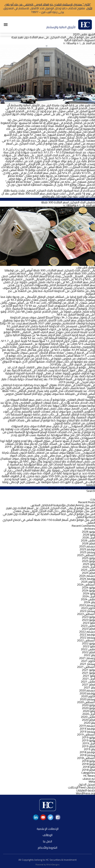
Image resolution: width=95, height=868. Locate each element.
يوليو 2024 (88, 587)
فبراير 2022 (88, 652)
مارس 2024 (88, 599)
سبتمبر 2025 (87, 552)
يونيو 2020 (88, 708)
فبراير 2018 (88, 770)
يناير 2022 (89, 655)
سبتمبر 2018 (87, 755)
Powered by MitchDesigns (47, 865)
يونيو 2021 (88, 673)
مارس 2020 (88, 717)
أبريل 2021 (89, 679)
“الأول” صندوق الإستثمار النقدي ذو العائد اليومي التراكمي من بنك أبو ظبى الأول (48, 6)
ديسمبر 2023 (87, 605)
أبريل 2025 (89, 567)
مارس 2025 (88, 570)
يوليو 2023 (88, 617)
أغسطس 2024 (86, 584)
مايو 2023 (89, 623)
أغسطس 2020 (86, 702)
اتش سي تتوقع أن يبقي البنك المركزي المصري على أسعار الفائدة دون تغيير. (50, 508)
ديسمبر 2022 (87, 632)
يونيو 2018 (88, 764)
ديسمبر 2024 (87, 576)
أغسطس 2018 (86, 758)
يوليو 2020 (88, 705)
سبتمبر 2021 (87, 664)
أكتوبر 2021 (88, 661)
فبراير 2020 (88, 720)
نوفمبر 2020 (87, 693)
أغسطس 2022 (86, 640)
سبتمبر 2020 (87, 699)
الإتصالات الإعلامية (48, 829)
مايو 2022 (89, 646)
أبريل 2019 (89, 743)
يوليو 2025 (88, 558)
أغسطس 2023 (86, 614)
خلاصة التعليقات (86, 790)
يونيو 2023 (88, 620)
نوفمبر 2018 (87, 752)
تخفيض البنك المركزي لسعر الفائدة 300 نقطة (68, 202)
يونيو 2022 (88, 643)
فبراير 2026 (88, 543)
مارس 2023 (88, 626)
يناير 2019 (89, 749)
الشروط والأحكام (47, 848)
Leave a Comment (84, 199)
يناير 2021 (89, 687)
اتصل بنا (47, 841)
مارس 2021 (88, 682)
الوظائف (47, 835)
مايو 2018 (89, 767)
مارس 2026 (88, 540)
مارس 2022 (88, 649)
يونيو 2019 (88, 740)
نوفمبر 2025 (87, 549)
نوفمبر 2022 (87, 634)
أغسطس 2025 (86, 555)
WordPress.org (85, 793)
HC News (67, 199)
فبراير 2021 (88, 684)
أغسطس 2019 (86, 734)
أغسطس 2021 (86, 667)
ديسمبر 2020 (87, 690)
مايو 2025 (89, 564)
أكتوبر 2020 (88, 696)
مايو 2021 (89, 676)
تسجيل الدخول (87, 784)
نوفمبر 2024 (87, 579)
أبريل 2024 (89, 596)
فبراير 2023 (88, 629)
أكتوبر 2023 (88, 608)
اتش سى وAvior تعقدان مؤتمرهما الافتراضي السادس (63, 505)
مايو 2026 (89, 534)
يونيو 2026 (88, 532)
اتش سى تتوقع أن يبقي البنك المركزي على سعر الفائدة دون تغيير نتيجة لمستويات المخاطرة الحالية (53, 39)
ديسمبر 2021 (87, 658)
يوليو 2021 (88, 670)
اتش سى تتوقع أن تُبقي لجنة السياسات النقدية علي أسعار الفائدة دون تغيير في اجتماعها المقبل (49, 515)
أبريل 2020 (89, 714)
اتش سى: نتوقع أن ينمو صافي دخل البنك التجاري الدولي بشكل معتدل (54, 511)
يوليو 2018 (88, 761)
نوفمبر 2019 (87, 729)
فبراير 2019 (88, 746)
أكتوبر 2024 (88, 582)
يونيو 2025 (88, 561)
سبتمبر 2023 (87, 611)
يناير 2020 (89, 723)
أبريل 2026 (89, 537)
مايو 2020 (89, 711)
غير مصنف (89, 779)
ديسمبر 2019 (87, 726)
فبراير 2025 (88, 573)
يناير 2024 (89, 602)
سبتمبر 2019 (87, 731)
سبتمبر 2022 (87, 637)
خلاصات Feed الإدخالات (81, 787)
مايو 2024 (89, 593)
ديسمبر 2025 (87, 546)
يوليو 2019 (88, 737)
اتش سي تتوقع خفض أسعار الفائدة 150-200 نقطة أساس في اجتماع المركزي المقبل (49, 521)
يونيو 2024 (88, 590)
